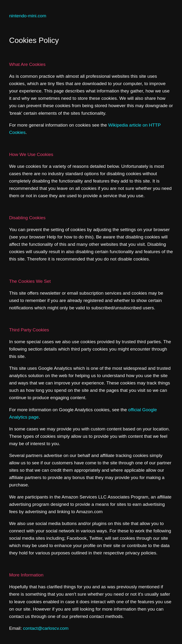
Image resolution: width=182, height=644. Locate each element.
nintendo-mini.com (28, 16)
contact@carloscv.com (46, 628)
